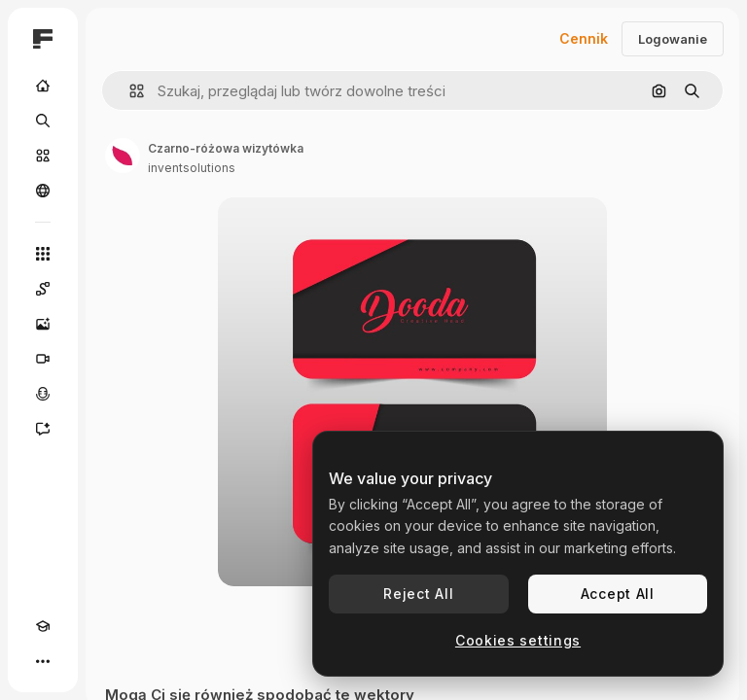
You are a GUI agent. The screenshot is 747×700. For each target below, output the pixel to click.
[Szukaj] (43, 121)
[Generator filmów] (43, 359)
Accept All (618, 594)
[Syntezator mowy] (43, 394)
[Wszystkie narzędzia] (43, 254)
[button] (129, 91)
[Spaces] (43, 289)
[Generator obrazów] (43, 324)
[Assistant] (43, 429)
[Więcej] (43, 661)
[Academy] (43, 626)
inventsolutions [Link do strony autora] (192, 168)
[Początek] (43, 86)
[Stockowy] (43, 156)
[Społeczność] (43, 191)
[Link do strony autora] (123, 156)
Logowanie (673, 39)
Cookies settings (518, 640)
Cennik (584, 38)
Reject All (418, 594)
